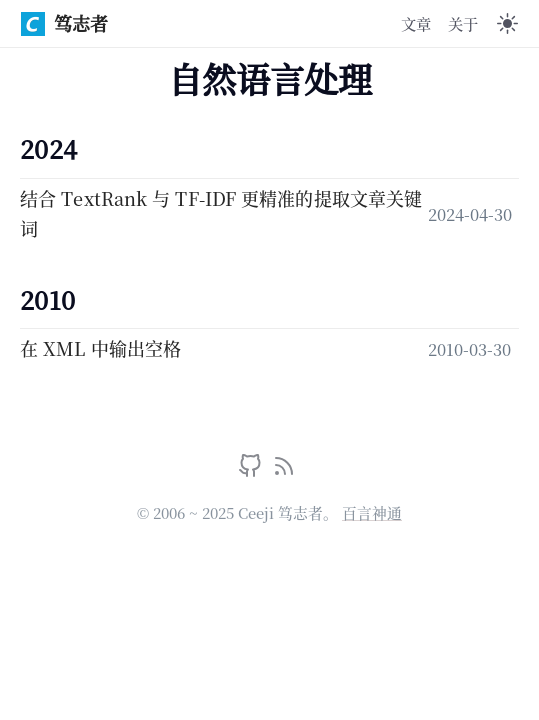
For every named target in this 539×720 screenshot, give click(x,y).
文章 (416, 23)
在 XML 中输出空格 (100, 348)
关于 (463, 23)
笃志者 (64, 23)
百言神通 (372, 512)
